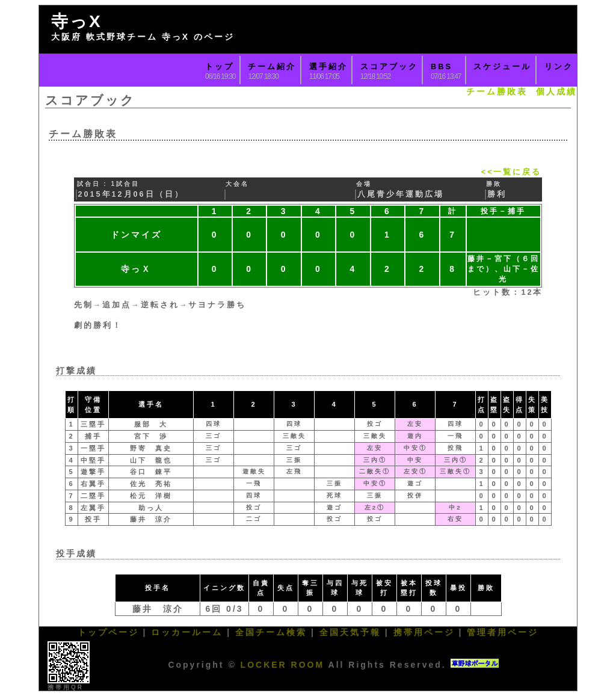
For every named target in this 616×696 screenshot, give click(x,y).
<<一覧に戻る (512, 172)
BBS (442, 66)
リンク (559, 66)
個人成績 (556, 91)
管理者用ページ (503, 632)
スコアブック (389, 66)
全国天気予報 (350, 632)
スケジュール (502, 66)
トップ (220, 66)
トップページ (108, 632)
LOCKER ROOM (283, 665)
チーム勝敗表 (497, 91)
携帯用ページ (424, 632)
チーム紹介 (272, 66)
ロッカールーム (187, 632)
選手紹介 (328, 66)
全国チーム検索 (271, 632)
